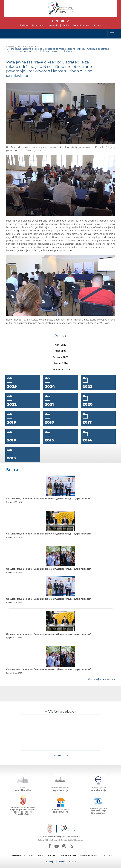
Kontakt (97, 25)
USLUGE (108, 856)
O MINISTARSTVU (18, 856)
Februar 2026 (61, 357)
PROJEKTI (53, 856)
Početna (24, 25)
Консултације (32, 47)
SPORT (41, 856)
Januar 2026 (61, 363)
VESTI (32, 856)
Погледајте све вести (102, 679)
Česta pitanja (38, 25)
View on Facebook (61, 755)
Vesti (20, 47)
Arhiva (66, 25)
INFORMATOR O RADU (90, 856)
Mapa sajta (54, 25)
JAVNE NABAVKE (69, 856)
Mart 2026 (60, 351)
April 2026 (60, 345)
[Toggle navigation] (112, 34)
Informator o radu (81, 25)
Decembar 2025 (61, 369)
